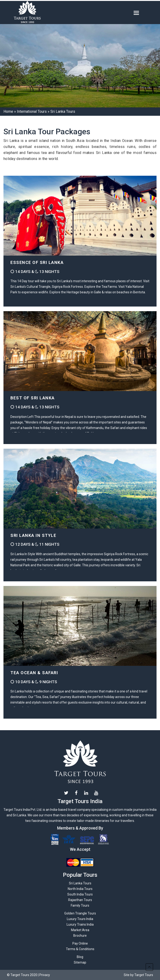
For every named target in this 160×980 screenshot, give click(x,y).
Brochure (80, 936)
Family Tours (80, 905)
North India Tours (80, 889)
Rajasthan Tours (80, 900)
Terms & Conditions (80, 949)
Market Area (80, 930)
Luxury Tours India (80, 919)
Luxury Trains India (80, 924)
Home (8, 111)
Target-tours (40, 13)
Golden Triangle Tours (80, 913)
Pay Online (80, 943)
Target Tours (80, 762)
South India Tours (80, 894)
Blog (80, 957)
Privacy (45, 975)
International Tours (32, 111)
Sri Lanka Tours (80, 883)
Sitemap (80, 962)
